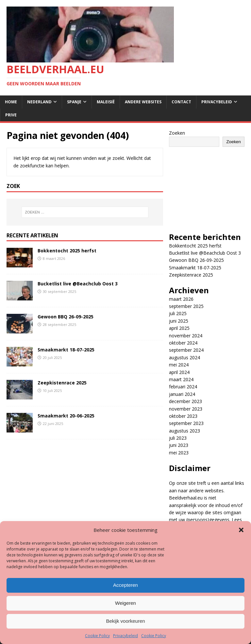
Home (11, 102)
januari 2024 (182, 394)
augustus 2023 (184, 431)
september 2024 (186, 350)
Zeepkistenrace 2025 (62, 383)
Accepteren (125, 585)
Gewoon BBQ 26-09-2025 (66, 317)
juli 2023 (178, 438)
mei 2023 (179, 453)
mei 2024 (179, 365)
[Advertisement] (207, 186)
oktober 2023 (183, 416)
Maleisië (106, 102)
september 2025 (186, 306)
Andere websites (143, 102)
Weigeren (125, 603)
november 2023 (186, 409)
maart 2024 (181, 379)
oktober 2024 (183, 343)
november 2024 (186, 336)
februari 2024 (183, 387)
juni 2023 (179, 445)
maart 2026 (181, 299)
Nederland (39, 102)
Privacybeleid (125, 636)
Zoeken (177, 133)
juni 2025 (179, 321)
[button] (241, 530)
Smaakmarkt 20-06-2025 (66, 416)
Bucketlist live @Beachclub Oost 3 (78, 284)
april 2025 (179, 328)
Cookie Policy (97, 636)
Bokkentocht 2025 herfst (67, 251)
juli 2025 (178, 313)
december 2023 (185, 401)
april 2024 (179, 372)
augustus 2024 (184, 357)
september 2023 (186, 423)
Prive (11, 115)
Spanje (74, 102)
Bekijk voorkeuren (125, 621)
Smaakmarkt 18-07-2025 (66, 350)
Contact (181, 102)
